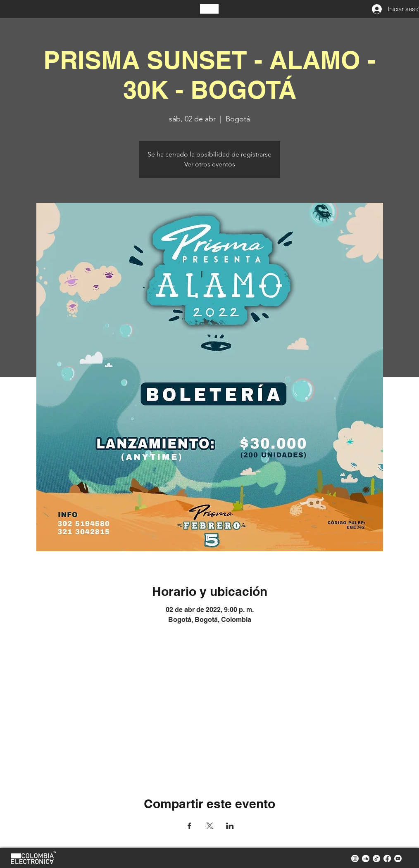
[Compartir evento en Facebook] (189, 826)
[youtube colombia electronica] (398, 859)
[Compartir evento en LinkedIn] (230, 826)
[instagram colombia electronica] (355, 859)
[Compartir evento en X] (210, 826)
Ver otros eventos (210, 164)
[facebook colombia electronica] (387, 859)
